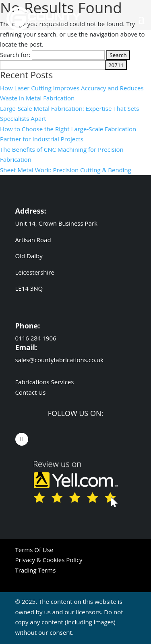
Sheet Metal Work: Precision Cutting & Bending (66, 170)
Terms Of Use (34, 550)
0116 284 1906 (37, 338)
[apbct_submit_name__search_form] (116, 65)
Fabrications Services (45, 382)
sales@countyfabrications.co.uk (59, 360)
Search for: (15, 55)
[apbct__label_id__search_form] (53, 65)
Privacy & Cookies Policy (49, 560)
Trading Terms (36, 570)
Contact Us (31, 392)
